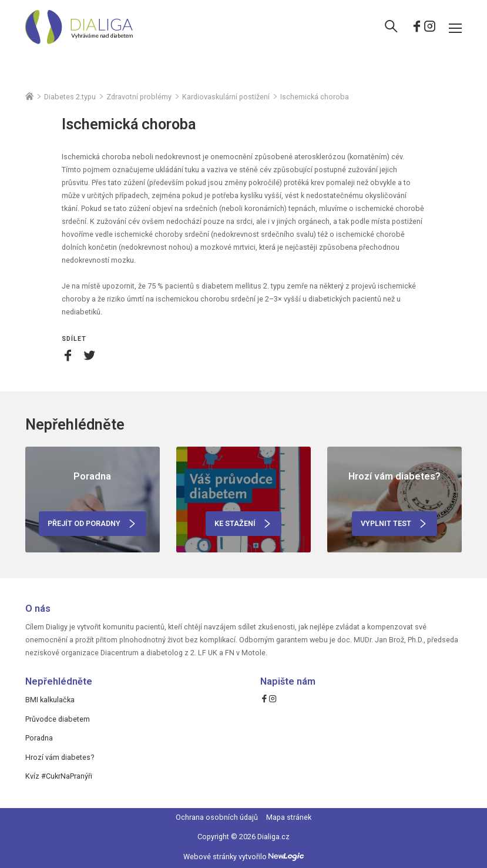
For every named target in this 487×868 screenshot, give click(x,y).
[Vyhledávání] (391, 28)
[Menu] (455, 28)
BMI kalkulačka (50, 700)
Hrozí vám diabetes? (60, 757)
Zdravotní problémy (139, 97)
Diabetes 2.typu (70, 97)
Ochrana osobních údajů (217, 817)
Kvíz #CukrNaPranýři (59, 776)
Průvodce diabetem (58, 719)
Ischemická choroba (315, 97)
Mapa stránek (289, 817)
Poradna (39, 738)
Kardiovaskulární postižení (226, 97)
